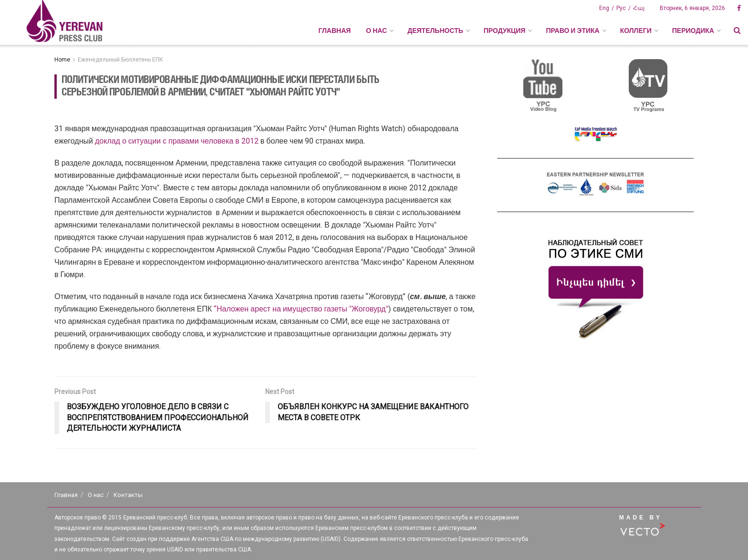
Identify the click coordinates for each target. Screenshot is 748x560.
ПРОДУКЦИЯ (505, 31)
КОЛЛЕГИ (636, 31)
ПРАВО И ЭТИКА (572, 31)
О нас (96, 495)
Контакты (128, 495)
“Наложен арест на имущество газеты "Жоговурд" (301, 309)
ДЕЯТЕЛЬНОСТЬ (435, 31)
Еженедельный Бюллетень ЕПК (120, 60)
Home (62, 60)
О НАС (376, 31)
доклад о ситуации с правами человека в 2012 (178, 141)
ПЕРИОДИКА (693, 31)
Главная (334, 31)
